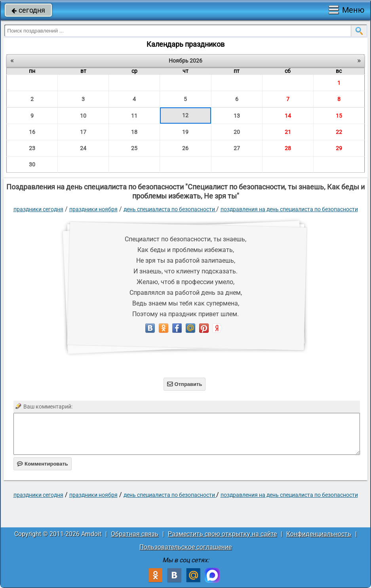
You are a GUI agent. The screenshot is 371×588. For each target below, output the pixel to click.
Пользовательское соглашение (185, 547)
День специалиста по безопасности (170, 209)
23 (32, 148)
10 (83, 116)
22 (339, 132)
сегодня (28, 10)
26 (185, 148)
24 (83, 148)
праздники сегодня (38, 209)
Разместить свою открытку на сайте (222, 534)
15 (339, 116)
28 (288, 148)
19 (185, 132)
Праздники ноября (93, 209)
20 (237, 132)
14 (288, 116)
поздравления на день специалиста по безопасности (289, 209)
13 (237, 116)
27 (237, 148)
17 (83, 132)
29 (339, 148)
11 (134, 116)
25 (134, 148)
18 (134, 132)
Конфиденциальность (319, 534)
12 (185, 115)
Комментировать (43, 464)
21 (288, 132)
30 (32, 164)
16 (32, 132)
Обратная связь (135, 534)
